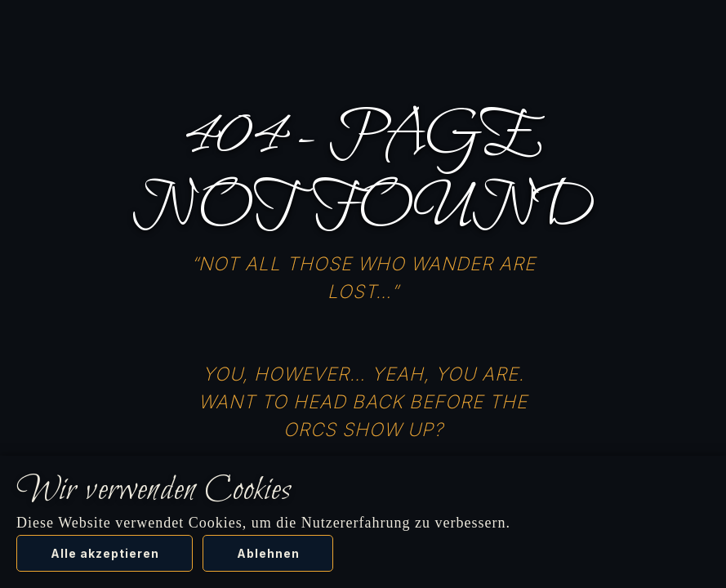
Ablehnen (268, 553)
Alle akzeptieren (105, 553)
